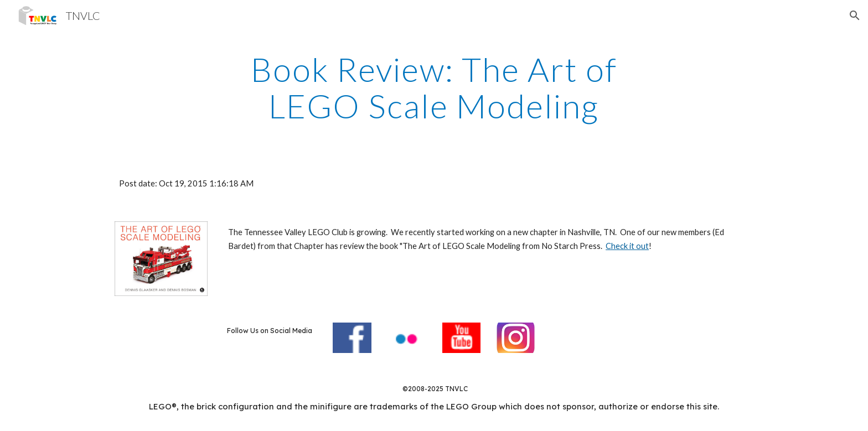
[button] (855, 15)
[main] (434, 87)
